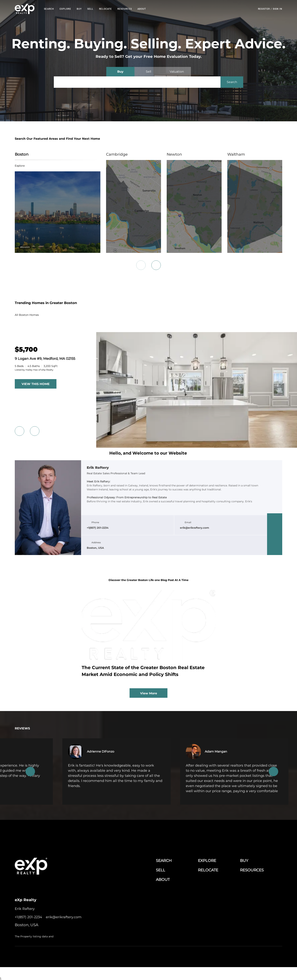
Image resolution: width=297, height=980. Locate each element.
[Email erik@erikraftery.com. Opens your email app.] (64, 917)
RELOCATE (105, 9)
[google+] (275, 549)
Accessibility (275, 956)
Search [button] (49, 9)
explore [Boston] (20, 166)
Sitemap (262, 956)
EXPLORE (65, 9)
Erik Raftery (98, 468)
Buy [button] (79, 9)
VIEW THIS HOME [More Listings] (36, 384)
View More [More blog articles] (149, 693)
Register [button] (264, 9)
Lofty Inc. (34, 956)
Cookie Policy (202, 956)
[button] (25, 9)
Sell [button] (90, 9)
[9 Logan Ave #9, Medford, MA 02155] (197, 447)
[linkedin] (275, 527)
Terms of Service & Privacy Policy (173, 956)
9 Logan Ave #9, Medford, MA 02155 (45, 359)
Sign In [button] (277, 9)
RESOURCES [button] (125, 9)
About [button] (142, 9)
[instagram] (275, 542)
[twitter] (275, 534)
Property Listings (245, 956)
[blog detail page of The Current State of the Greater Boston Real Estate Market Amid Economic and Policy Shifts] (148, 635)
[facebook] (275, 519)
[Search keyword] (137, 82)
